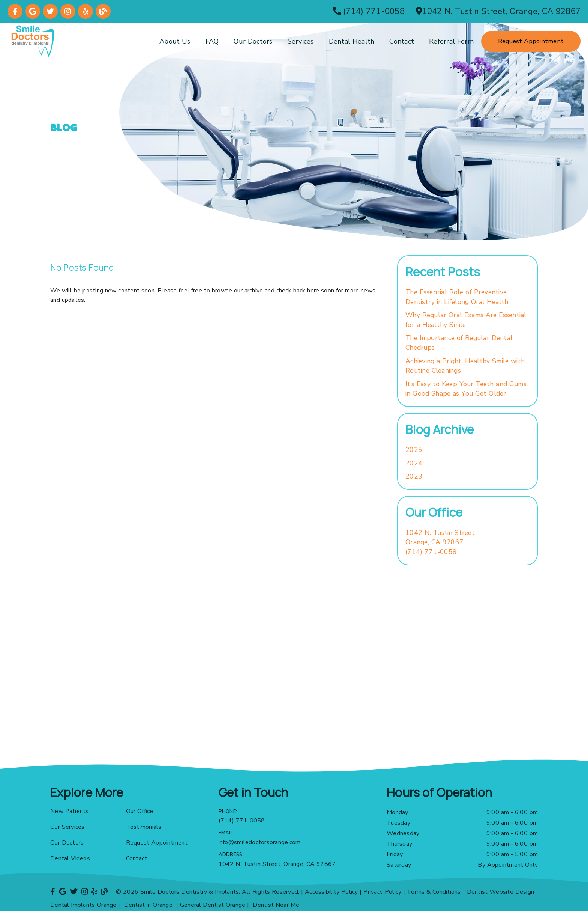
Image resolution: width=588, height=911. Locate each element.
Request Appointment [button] (531, 41)
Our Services (67, 827)
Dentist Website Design (501, 892)
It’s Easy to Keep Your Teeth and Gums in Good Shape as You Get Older (466, 389)
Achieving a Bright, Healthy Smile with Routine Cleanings (465, 366)
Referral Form (451, 41)
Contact (402, 41)
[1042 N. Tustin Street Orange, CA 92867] (440, 538)
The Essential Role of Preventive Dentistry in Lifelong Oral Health (457, 297)
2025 (414, 450)
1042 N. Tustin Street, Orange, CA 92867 (277, 864)
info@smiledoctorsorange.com (260, 842)
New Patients (70, 811)
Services (301, 41)
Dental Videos (70, 858)
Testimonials (144, 827)
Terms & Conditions (434, 892)
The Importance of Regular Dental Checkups (459, 343)
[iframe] (294, 684)
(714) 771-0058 (431, 552)
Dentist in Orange (148, 905)
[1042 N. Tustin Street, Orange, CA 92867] (498, 11)
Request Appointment (157, 843)
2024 (414, 463)
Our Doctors (253, 41)
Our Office (140, 811)
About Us (175, 41)
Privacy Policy (382, 892)
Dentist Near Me (276, 905)
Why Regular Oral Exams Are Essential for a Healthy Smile (466, 320)
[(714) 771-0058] (369, 11)
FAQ (212, 41)
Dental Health (352, 41)
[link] (15, 11)
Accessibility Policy (331, 892)
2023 (414, 476)
